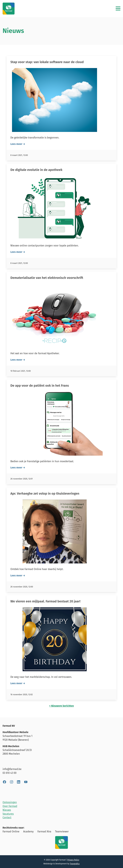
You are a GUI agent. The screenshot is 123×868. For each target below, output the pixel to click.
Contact (7, 817)
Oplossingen (10, 802)
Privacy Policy (73, 860)
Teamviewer (62, 832)
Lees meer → (18, 144)
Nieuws (7, 810)
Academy (28, 832)
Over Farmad (10, 806)
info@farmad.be (12, 769)
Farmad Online (11, 832)
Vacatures (8, 814)
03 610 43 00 (10, 773)
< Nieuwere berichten (61, 706)
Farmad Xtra (44, 832)
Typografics (75, 864)
